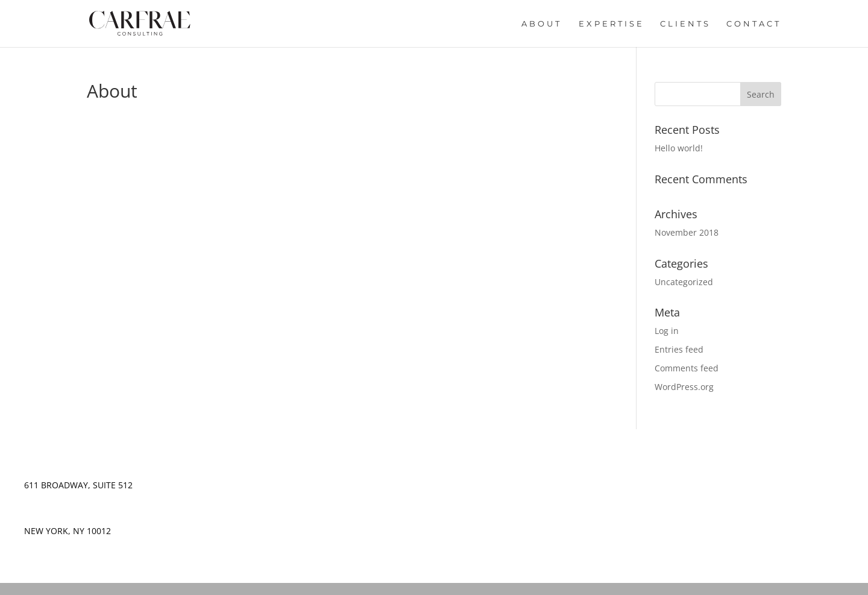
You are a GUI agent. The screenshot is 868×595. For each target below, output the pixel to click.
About (542, 24)
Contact (754, 24)
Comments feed (687, 368)
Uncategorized (684, 282)
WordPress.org (684, 387)
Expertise (612, 24)
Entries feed (679, 349)
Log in (667, 331)
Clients (685, 24)
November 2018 (687, 232)
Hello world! (679, 148)
